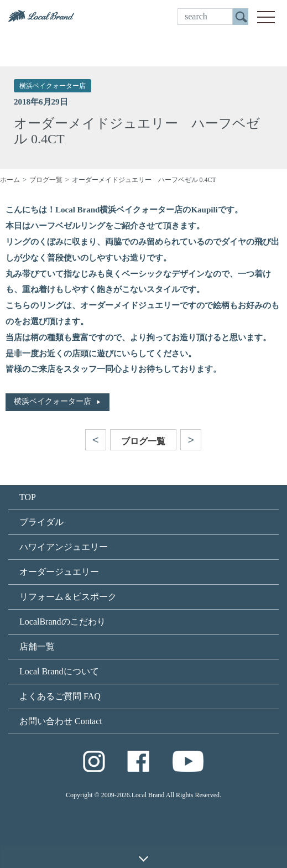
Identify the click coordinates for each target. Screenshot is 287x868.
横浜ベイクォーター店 (53, 86)
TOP (28, 497)
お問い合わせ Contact (61, 721)
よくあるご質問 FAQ (60, 696)
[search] (205, 17)
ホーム (10, 180)
